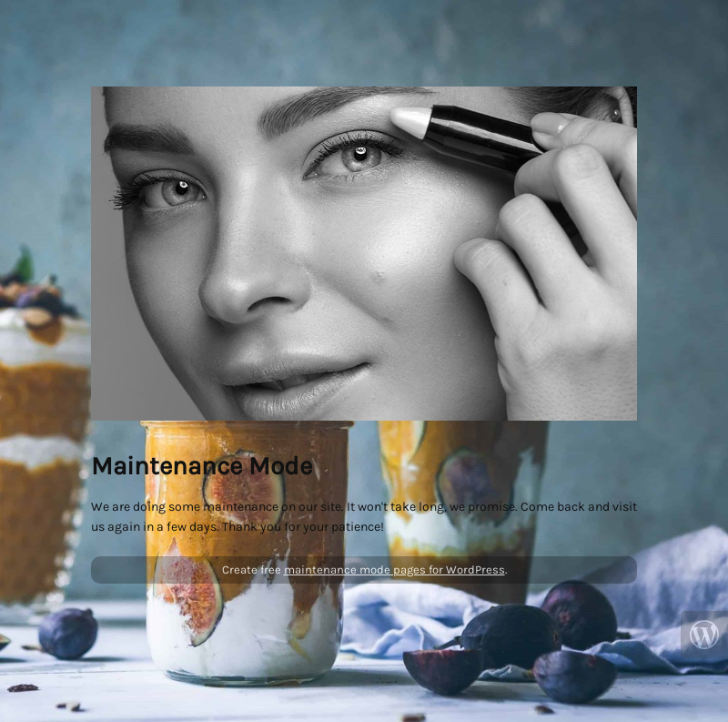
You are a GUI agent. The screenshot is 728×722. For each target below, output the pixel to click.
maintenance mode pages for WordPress (394, 569)
